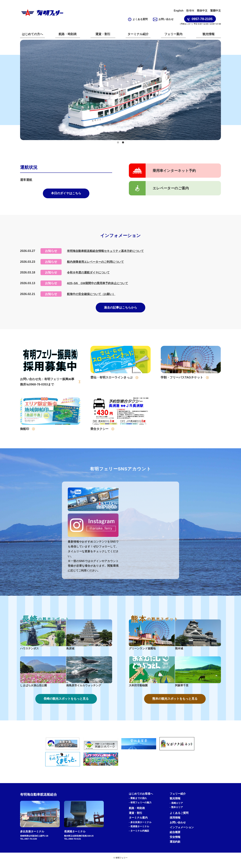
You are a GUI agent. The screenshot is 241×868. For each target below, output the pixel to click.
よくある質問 (138, 19)
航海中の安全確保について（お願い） (93, 296)
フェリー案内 (173, 34)
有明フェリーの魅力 (141, 808)
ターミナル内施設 (140, 836)
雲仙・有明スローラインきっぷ (111, 381)
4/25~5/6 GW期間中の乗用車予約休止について (100, 285)
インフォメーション (182, 832)
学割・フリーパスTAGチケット (182, 381)
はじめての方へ (32, 34)
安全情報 (175, 842)
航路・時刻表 (68, 34)
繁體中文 (216, 11)
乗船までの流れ (139, 803)
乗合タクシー (99, 433)
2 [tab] (123, 143)
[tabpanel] (120, 90)
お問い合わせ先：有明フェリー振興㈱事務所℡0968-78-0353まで (47, 385)
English (179, 11)
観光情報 (209, 34)
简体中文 (202, 11)
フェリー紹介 (178, 799)
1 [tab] (118, 143)
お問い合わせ (163, 19)
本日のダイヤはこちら (66, 195)
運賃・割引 (103, 34)
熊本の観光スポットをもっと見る (175, 704)
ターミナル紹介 (138, 34)
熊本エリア (177, 813)
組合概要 (175, 837)
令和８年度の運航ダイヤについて (90, 274)
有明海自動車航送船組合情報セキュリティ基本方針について (108, 253)
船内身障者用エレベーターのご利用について (97, 264)
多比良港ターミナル (141, 828)
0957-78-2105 (200, 19)
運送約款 (175, 847)
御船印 (25, 433)
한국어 (190, 11)
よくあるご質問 (179, 818)
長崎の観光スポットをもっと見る (66, 704)
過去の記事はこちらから (120, 311)
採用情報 (175, 823)
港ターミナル (140, 832)
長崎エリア (177, 808)
